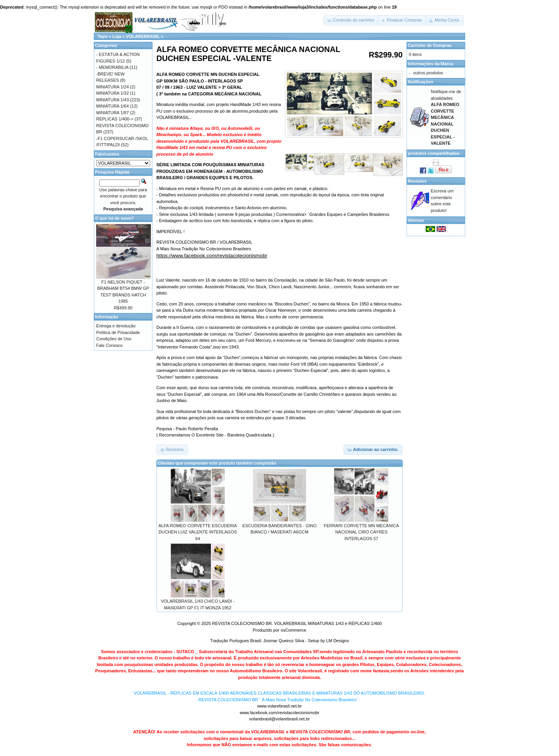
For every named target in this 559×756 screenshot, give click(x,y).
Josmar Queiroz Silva (284, 641)
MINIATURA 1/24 (113, 87)
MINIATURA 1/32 (113, 93)
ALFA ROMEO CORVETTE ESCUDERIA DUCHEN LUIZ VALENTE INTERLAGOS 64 (198, 532)
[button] (351, 20)
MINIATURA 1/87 (113, 113)
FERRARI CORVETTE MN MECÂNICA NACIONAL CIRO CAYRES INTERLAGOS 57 (361, 532)
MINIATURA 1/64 (113, 106)
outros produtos (428, 73)
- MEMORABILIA (112, 67)
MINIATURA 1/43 (113, 100)
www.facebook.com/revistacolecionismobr (279, 713)
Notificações (420, 82)
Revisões (417, 181)
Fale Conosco (109, 345)
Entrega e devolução (116, 326)
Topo (102, 36)
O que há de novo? (114, 218)
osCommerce (293, 630)
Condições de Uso (114, 339)
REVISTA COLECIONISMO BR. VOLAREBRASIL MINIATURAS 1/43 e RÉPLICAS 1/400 (297, 623)
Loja (117, 36)
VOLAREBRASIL (143, 36)
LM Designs (337, 641)
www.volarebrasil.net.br (279, 706)
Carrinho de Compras (430, 45)
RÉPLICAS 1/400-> (115, 119)
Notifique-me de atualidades (446, 117)
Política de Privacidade (118, 332)
